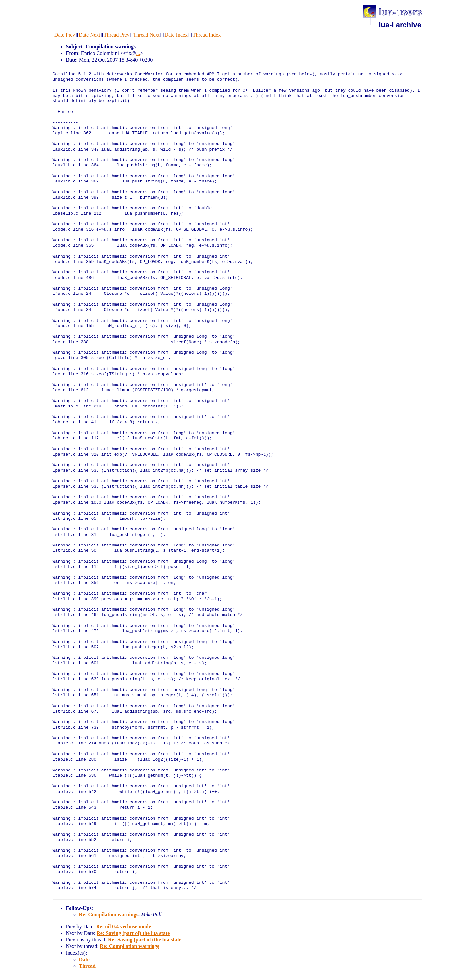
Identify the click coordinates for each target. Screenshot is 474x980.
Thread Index (207, 35)
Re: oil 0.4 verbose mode (123, 926)
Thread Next (146, 35)
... (138, 53)
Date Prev (65, 35)
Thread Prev (117, 35)
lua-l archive (400, 25)
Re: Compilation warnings (109, 915)
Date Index (176, 35)
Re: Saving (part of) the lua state (133, 933)
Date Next (89, 35)
